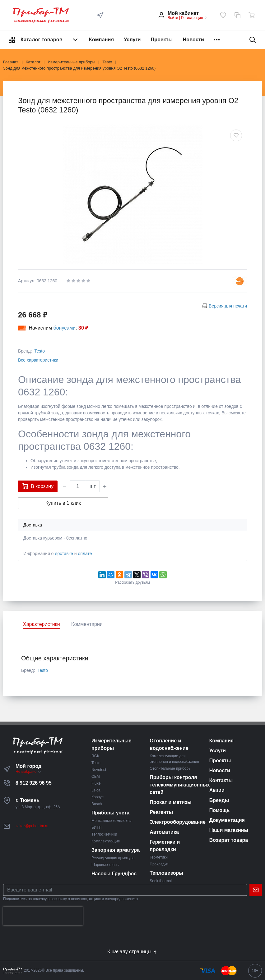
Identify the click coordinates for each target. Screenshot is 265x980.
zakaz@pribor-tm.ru (32, 826)
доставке (64, 554)
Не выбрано (28, 772)
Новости (193, 40)
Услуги (132, 40)
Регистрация (192, 18)
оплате (85, 554)
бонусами (65, 328)
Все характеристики (38, 360)
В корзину (38, 486)
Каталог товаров (44, 40)
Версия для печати (228, 306)
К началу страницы (132, 952)
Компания (101, 40)
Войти (173, 18)
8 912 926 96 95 (34, 783)
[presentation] (43, 916)
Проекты (162, 40)
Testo (39, 351)
